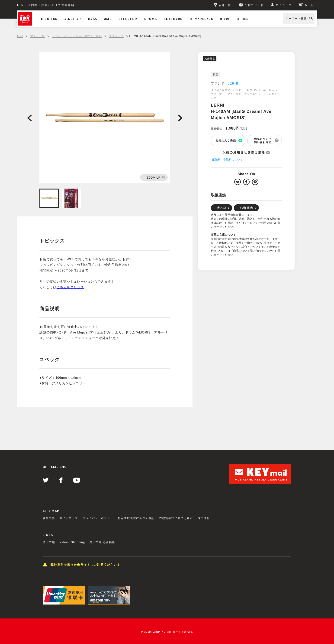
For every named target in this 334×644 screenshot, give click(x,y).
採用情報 (204, 518)
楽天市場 (49, 542)
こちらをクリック (70, 287)
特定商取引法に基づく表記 (136, 518)
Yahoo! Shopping (72, 542)
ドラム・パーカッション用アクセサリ (77, 36)
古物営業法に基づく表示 (176, 518)
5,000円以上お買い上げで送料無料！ (50, 5)
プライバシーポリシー (98, 518)
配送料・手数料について (228, 160)
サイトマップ (69, 518)
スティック (116, 36)
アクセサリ (37, 36)
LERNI (233, 83)
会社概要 (49, 518)
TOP (20, 36)
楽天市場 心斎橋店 (102, 542)
